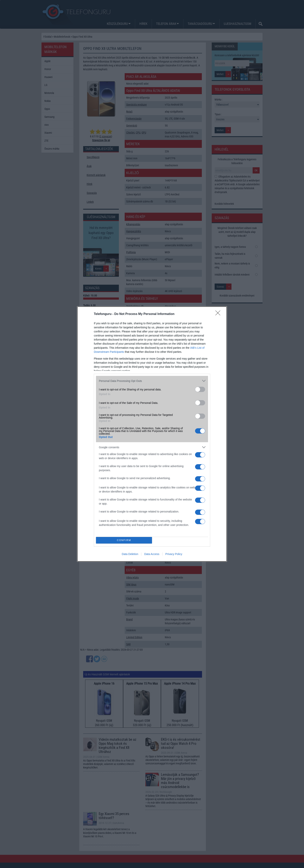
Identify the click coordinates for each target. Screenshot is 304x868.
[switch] (200, 389)
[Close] (219, 314)
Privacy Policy (174, 554)
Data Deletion (130, 554)
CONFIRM (124, 540)
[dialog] (152, 434)
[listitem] (152, 381)
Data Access (152, 554)
